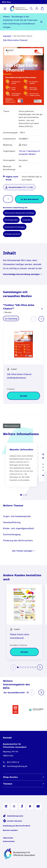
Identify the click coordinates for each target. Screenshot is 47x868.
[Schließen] (41, 22)
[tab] (21, 495)
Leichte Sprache (12, 821)
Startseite (7, 36)
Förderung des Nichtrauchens (18, 540)
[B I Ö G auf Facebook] (22, 806)
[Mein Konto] (37, 9)
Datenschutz (9, 841)
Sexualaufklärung (12, 522)
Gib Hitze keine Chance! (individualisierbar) (19, 376)
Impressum (8, 838)
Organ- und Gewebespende (17, 516)
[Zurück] (13, 667)
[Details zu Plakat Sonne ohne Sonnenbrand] (24, 652)
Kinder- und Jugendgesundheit (19, 528)
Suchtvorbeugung (12, 534)
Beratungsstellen (11, 220)
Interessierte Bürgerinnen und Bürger (19, 213)
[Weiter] (41, 319)
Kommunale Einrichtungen (15, 227)
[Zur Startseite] (23, 854)
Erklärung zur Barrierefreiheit (17, 826)
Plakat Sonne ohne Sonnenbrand (20, 636)
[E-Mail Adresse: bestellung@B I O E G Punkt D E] (23, 766)
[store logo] (19, 9)
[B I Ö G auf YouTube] (38, 806)
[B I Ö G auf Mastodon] (30, 806)
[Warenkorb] (42, 9)
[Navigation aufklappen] (5, 9)
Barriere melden (10, 830)
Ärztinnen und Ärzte (12, 234)
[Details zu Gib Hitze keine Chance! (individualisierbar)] (23, 396)
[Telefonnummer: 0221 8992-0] (23, 762)
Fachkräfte (27, 220)
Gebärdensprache (13, 816)
